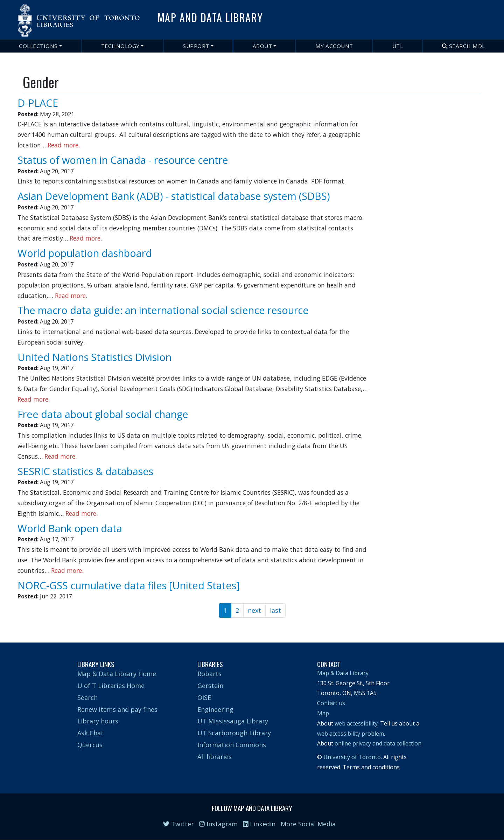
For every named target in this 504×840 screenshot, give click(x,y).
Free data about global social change (103, 414)
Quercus (90, 745)
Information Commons (232, 745)
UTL (398, 46)
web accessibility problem (351, 734)
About (262, 46)
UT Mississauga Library (233, 721)
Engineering (215, 709)
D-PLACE (38, 103)
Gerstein (210, 686)
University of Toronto (352, 757)
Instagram (218, 824)
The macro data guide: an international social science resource (163, 310)
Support (196, 46)
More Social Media (308, 824)
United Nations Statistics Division (94, 357)
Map (323, 713)
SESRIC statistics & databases (85, 471)
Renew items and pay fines (117, 709)
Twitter (178, 824)
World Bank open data (70, 528)
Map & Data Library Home (117, 674)
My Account (334, 46)
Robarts (209, 674)
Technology (120, 46)
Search (87, 697)
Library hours (98, 721)
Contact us (331, 703)
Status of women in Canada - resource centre (123, 160)
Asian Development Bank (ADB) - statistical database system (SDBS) (174, 196)
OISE (204, 697)
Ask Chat (90, 733)
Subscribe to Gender (26, 622)
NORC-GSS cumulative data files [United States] (129, 585)
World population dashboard (85, 253)
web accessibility (356, 723)
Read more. (64, 145)
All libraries (215, 757)
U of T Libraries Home (111, 686)
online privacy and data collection (378, 743)
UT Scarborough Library (234, 733)
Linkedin (259, 824)
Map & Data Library (343, 673)
